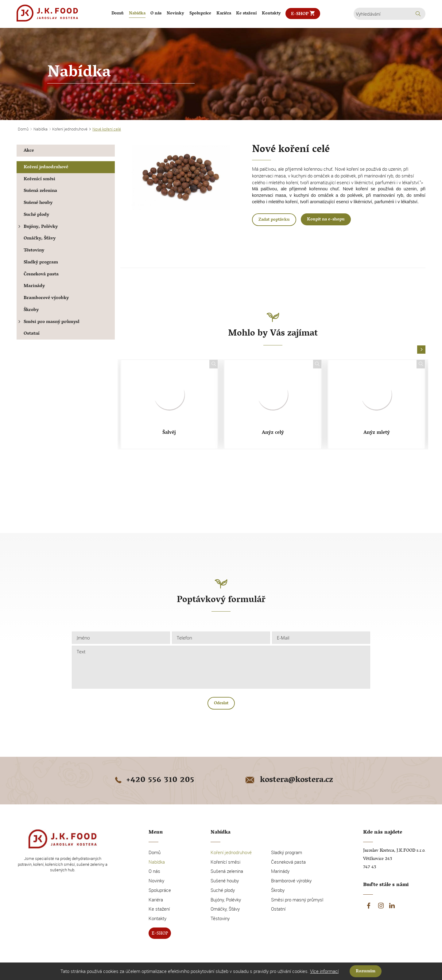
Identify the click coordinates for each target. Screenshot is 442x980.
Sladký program (41, 263)
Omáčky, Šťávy (40, 239)
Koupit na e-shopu (326, 220)
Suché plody (36, 215)
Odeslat (221, 704)
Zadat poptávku (274, 220)
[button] (421, 350)
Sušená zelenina (40, 191)
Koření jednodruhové (46, 167)
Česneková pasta (41, 275)
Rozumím (366, 972)
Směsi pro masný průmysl (48, 322)
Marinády (34, 286)
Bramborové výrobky (46, 298)
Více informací (324, 971)
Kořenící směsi (39, 179)
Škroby (31, 310)
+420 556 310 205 (153, 780)
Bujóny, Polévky (37, 227)
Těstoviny (34, 251)
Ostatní (32, 334)
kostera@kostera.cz (289, 780)
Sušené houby (38, 203)
